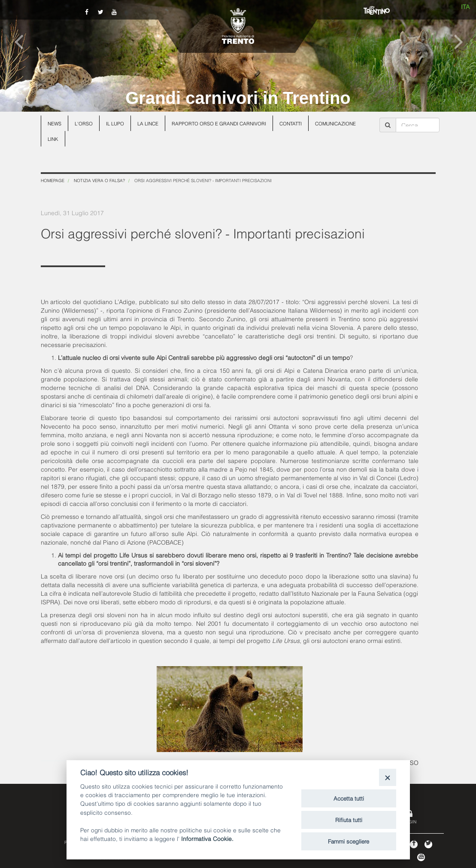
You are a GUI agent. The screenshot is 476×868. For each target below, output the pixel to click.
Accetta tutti (349, 798)
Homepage (53, 180)
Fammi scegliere (349, 841)
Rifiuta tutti (349, 819)
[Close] (387, 777)
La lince (148, 123)
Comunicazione (335, 123)
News (55, 123)
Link (53, 139)
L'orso (84, 123)
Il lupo (115, 123)
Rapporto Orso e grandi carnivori (219, 123)
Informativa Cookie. (207, 838)
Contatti (291, 123)
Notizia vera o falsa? (99, 180)
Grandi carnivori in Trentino (238, 98)
